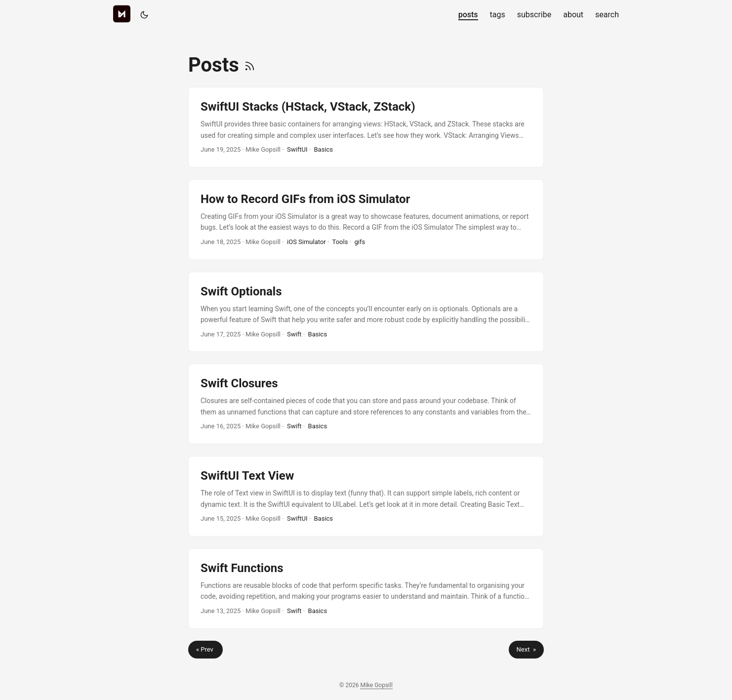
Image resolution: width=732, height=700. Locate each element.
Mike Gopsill (376, 685)
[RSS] (250, 65)
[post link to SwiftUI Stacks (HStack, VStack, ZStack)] (366, 127)
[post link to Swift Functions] (366, 589)
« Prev (205, 649)
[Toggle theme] (144, 15)
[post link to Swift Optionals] (366, 312)
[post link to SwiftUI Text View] (366, 496)
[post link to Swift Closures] (366, 404)
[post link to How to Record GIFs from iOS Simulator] (366, 220)
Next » (526, 649)
